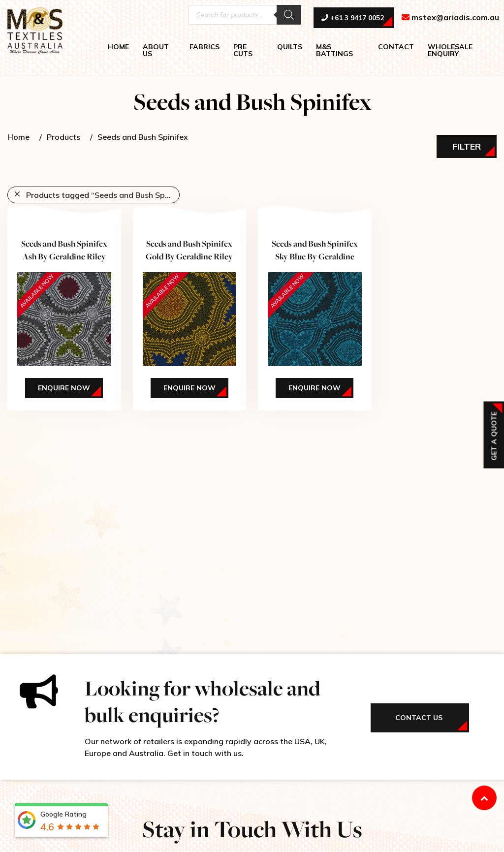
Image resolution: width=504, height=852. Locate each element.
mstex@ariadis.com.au (450, 18)
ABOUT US (156, 50)
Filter (467, 146)
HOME (118, 47)
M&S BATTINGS (334, 50)
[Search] (289, 15)
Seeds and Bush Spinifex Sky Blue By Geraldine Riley (315, 256)
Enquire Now (64, 388)
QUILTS (290, 47)
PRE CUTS (243, 50)
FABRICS (205, 47)
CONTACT (396, 47)
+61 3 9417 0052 (353, 18)
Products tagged (103, 195)
